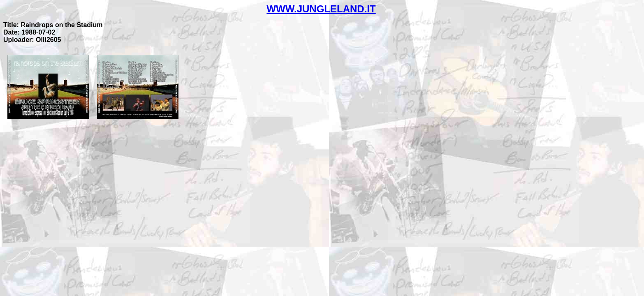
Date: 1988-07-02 (29, 32)
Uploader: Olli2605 (32, 40)
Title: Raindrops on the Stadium (53, 25)
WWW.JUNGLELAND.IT (321, 9)
